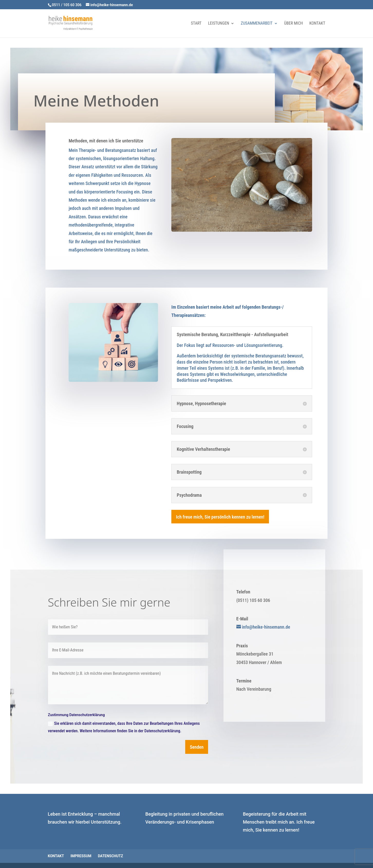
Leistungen (219, 24)
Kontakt (317, 24)
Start (196, 24)
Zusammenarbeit (257, 24)
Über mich (293, 24)
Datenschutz (110, 856)
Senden (197, 747)
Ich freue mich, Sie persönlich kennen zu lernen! (220, 517)
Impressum (81, 856)
